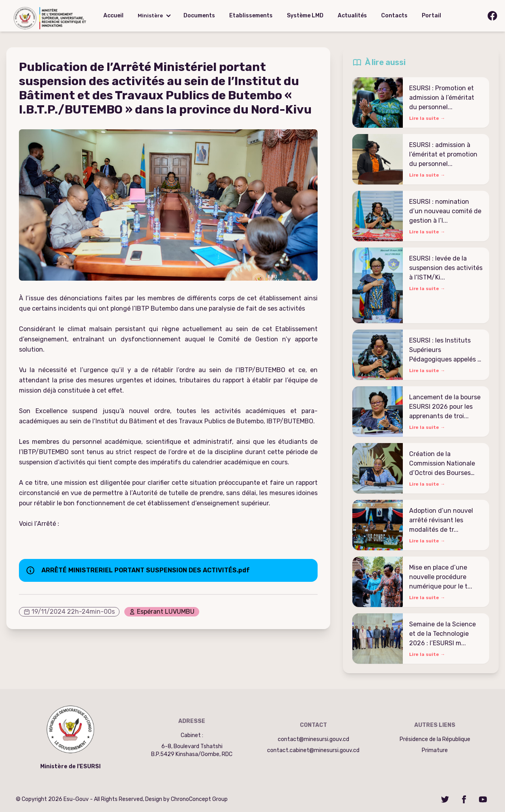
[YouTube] (483, 799)
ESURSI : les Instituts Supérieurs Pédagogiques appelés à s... (445, 350)
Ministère (150, 16)
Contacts (394, 16)
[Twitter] (445, 799)
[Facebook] (464, 799)
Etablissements (251, 16)
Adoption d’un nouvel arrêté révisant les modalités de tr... (441, 520)
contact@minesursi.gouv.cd (313, 739)
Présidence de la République (435, 739)
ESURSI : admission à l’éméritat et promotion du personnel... (443, 154)
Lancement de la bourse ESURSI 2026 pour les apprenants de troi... (445, 407)
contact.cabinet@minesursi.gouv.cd (313, 750)
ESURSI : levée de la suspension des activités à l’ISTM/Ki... (446, 268)
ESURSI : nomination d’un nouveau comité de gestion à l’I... (445, 211)
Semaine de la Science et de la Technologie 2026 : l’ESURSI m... (442, 634)
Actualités (352, 16)
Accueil (113, 16)
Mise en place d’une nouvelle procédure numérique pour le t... (441, 577)
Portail (431, 16)
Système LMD (305, 16)
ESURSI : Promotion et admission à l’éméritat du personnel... (442, 98)
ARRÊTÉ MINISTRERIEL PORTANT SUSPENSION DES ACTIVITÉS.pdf (146, 570)
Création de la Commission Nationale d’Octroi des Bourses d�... (442, 464)
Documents (199, 16)
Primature (435, 750)
